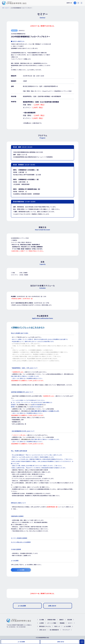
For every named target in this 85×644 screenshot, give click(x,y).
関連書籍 (62, 623)
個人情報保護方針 (54, 630)
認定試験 (70, 620)
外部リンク (57, 627)
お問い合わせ (43, 630)
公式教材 (42, 623)
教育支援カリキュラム (45, 627)
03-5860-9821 (12, 627)
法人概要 (42, 620)
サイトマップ (66, 630)
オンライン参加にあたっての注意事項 (21, 542)
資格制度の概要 (51, 620)
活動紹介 (61, 620)
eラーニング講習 (52, 623)
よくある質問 (67, 627)
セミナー (70, 623)
